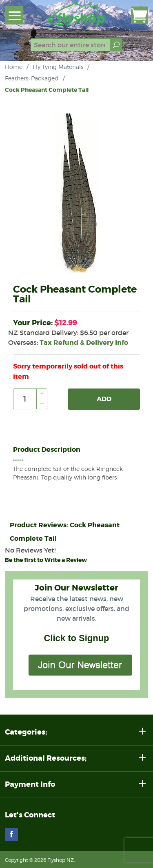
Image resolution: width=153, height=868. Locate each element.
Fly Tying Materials (58, 67)
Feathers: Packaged (32, 78)
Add (104, 399)
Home (14, 67)
